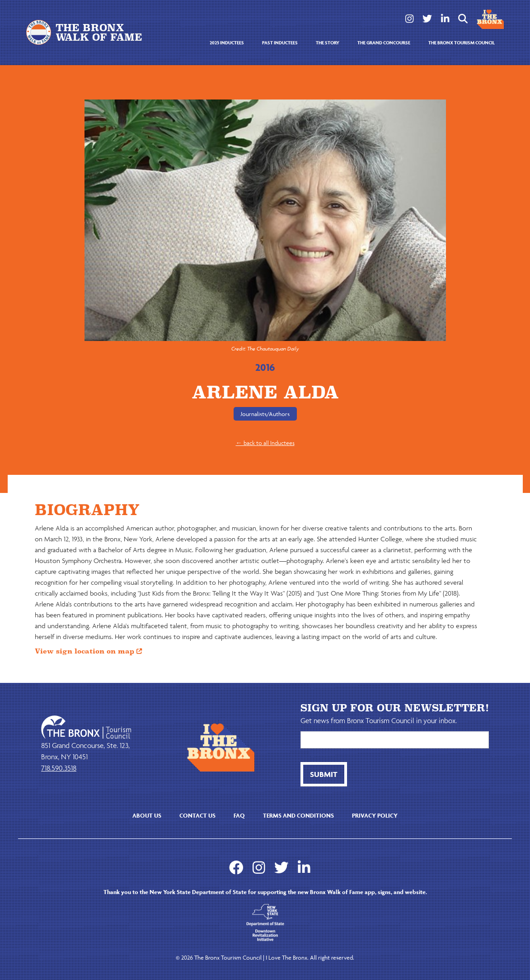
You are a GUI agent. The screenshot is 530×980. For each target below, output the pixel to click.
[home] (88, 32)
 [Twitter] (427, 19)
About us (147, 816)
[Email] (395, 740)
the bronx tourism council (462, 43)
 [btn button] (463, 19)
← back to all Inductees (265, 443)
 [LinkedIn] (445, 19)
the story (328, 43)
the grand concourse (384, 43)
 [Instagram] (409, 19)
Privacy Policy (375, 816)
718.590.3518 (59, 768)
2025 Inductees (227, 43)
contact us (197, 816)
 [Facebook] (236, 867)
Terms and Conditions (298, 816)
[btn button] (324, 774)
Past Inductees (280, 43)
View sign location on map (88, 651)
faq (239, 816)
